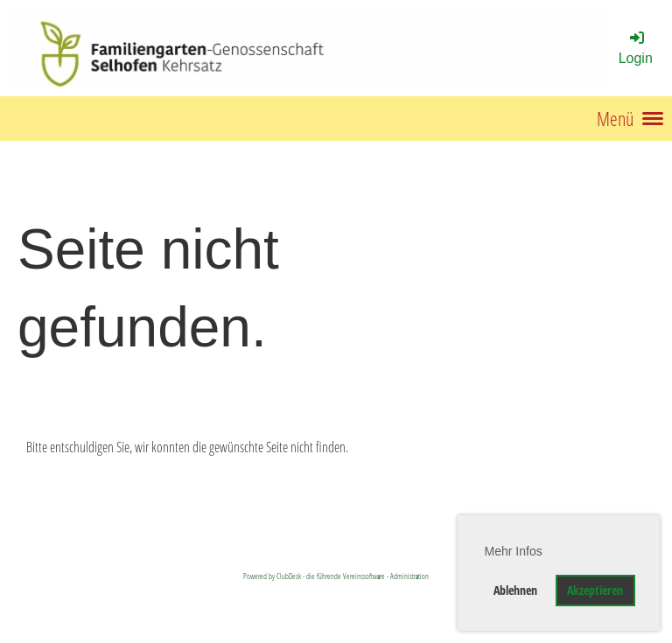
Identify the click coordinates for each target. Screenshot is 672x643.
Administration (409, 576)
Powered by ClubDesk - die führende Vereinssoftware (314, 576)
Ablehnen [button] (515, 590)
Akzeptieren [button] (595, 590)
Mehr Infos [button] (514, 551)
